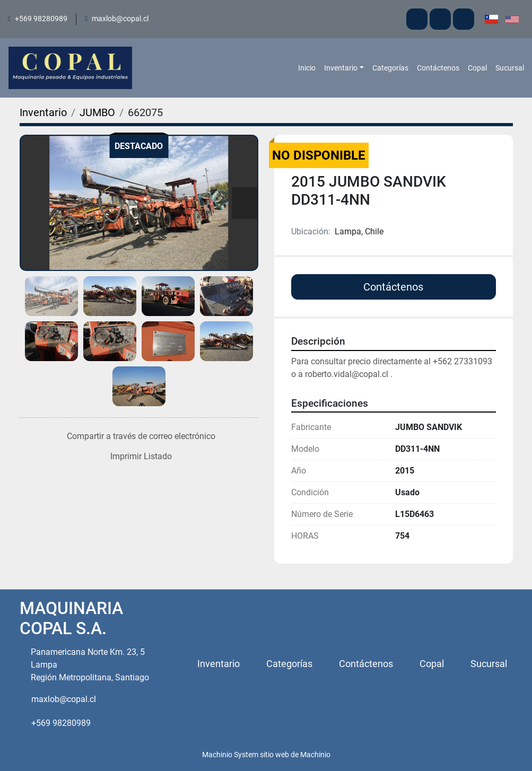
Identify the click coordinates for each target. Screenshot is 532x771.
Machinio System (230, 755)
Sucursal (510, 68)
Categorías (390, 68)
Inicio (307, 68)
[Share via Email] (139, 436)
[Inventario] (43, 112)
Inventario (341, 68)
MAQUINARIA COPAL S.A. (71, 618)
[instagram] (464, 19)
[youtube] (417, 19)
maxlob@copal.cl (120, 19)
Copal (477, 68)
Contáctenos (438, 68)
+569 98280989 (41, 19)
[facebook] (440, 19)
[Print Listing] (139, 457)
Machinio (315, 755)
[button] (344, 68)
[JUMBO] (97, 112)
